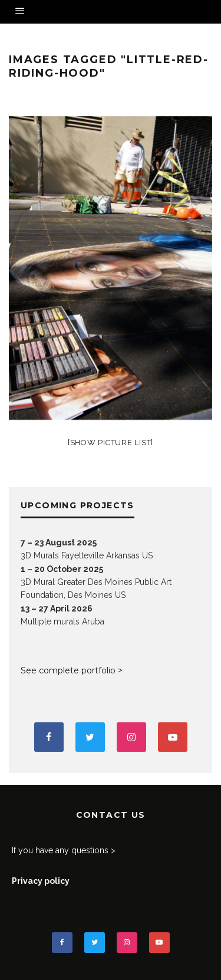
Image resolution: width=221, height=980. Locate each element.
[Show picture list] (111, 443)
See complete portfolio (68, 670)
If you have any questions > (64, 850)
